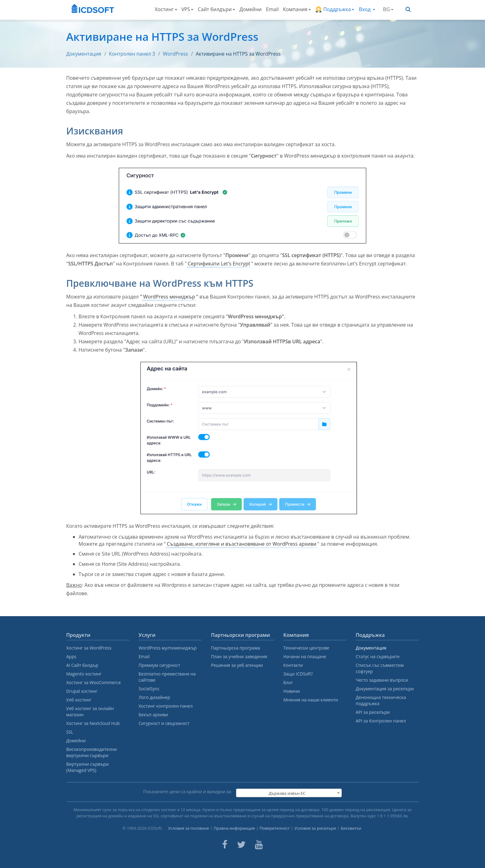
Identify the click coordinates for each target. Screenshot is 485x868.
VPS (188, 9)
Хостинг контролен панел (166, 706)
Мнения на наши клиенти (311, 700)
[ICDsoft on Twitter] (241, 845)
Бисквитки (351, 828)
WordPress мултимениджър (168, 648)
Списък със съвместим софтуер (380, 668)
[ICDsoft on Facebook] (225, 845)
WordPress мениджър (169, 297)
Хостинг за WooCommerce (94, 682)
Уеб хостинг (79, 700)
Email (272, 9)
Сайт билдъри (216, 9)
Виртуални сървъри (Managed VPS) (87, 767)
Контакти (293, 665)
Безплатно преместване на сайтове (167, 677)
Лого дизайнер (154, 697)
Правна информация (234, 828)
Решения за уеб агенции (237, 665)
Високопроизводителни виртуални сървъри (92, 752)
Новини (292, 691)
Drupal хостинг (82, 691)
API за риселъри (373, 712)
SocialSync (149, 689)
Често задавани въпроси (382, 680)
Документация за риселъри (385, 689)
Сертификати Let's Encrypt (219, 264)
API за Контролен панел (381, 721)
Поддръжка (335, 9)
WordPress (176, 54)
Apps (71, 656)
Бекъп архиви (153, 715)
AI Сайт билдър (82, 665)
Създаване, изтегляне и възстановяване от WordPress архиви (242, 544)
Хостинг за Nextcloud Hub (93, 723)
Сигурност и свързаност (164, 723)
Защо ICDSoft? (298, 674)
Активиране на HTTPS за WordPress (238, 54)
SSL (70, 732)
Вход (367, 9)
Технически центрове (306, 648)
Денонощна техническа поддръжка (381, 700)
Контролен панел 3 (132, 54)
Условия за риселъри (315, 828)
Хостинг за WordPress (89, 648)
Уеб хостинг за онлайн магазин (90, 711)
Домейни (251, 9)
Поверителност (275, 828)
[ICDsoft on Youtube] (259, 845)
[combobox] (289, 793)
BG (388, 9)
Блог (288, 682)
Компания (297, 9)
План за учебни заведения (239, 656)
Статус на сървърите (378, 656)
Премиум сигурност (159, 665)
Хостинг (166, 9)
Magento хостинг (84, 674)
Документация (84, 54)
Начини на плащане (305, 656)
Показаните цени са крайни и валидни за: (188, 792)
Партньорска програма (236, 648)
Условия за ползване (189, 828)
